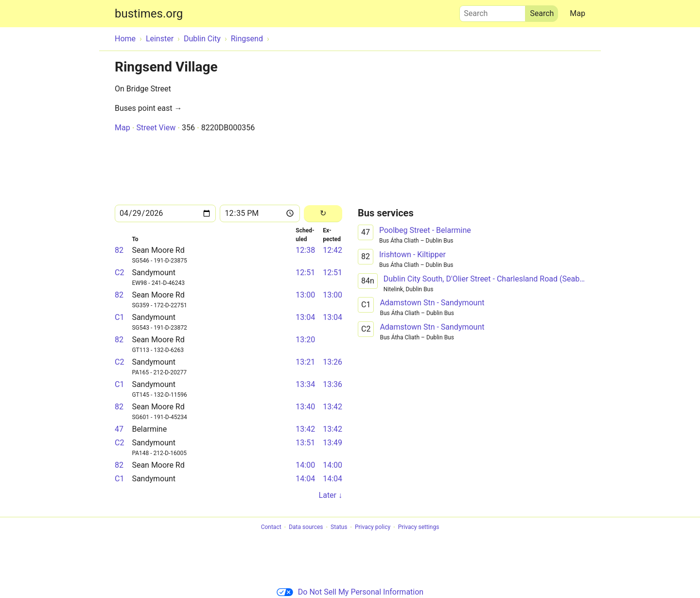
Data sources (306, 528)
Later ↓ (331, 495)
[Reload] (323, 214)
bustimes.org (149, 14)
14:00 (305, 465)
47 (119, 429)
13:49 (332, 443)
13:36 (332, 384)
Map (577, 13)
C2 (119, 273)
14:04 (305, 479)
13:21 (305, 362)
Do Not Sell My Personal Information (350, 592)
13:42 (332, 407)
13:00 (305, 295)
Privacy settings (419, 528)
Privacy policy (373, 528)
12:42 (332, 250)
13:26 (332, 362)
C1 (119, 317)
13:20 (305, 340)
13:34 (305, 384)
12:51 (305, 273)
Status (339, 528)
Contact (271, 528)
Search (492, 11)
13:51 (305, 443)
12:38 (305, 250)
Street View (156, 128)
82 (119, 250)
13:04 (305, 317)
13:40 (305, 407)
